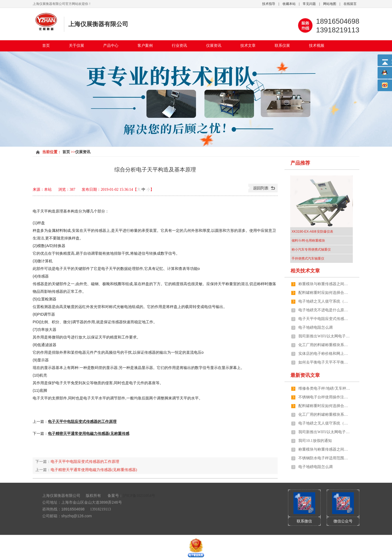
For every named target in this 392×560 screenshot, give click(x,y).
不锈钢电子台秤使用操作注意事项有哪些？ (324, 397)
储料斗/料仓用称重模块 (308, 241)
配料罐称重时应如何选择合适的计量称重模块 (324, 293)
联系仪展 (282, 46)
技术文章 (248, 46)
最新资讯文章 (305, 375)
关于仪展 (76, 46)
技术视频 (317, 46)
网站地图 (330, 4)
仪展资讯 (214, 46)
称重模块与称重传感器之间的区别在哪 (324, 284)
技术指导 (269, 4)
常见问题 (309, 4)
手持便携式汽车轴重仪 (308, 259)
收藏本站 (289, 4)
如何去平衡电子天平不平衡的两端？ (324, 362)
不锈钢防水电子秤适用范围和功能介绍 (324, 458)
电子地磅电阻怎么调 (316, 327)
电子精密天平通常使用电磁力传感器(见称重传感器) (94, 470)
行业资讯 (179, 46)
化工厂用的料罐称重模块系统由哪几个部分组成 (324, 345)
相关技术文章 (305, 271)
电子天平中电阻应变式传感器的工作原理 (85, 462)
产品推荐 (300, 163)
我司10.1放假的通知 (315, 441)
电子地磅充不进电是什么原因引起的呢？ (324, 310)
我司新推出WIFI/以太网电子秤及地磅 (324, 336)
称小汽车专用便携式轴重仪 (311, 250)
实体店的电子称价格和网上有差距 (324, 354)
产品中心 (111, 46)
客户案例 (145, 46)
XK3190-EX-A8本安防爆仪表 (312, 232)
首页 (46, 46)
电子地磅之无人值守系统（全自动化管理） (324, 301)
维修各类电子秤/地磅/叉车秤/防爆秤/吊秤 (324, 388)
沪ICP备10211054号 (139, 496)
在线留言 (350, 4)
